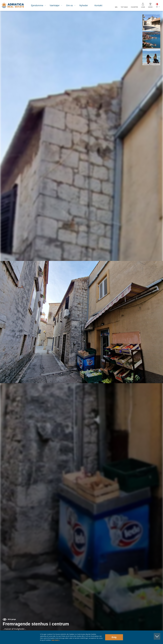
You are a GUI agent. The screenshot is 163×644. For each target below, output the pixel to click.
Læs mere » (55, 640)
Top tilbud (124, 7)
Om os (69, 5)
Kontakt (98, 5)
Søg (116, 7)
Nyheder (84, 5)
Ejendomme (37, 5)
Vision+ (150, 7)
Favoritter (134, 7)
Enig (114, 637)
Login (143, 7)
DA (157, 7)
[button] (151, 23)
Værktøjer (55, 5)
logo (13, 5)
